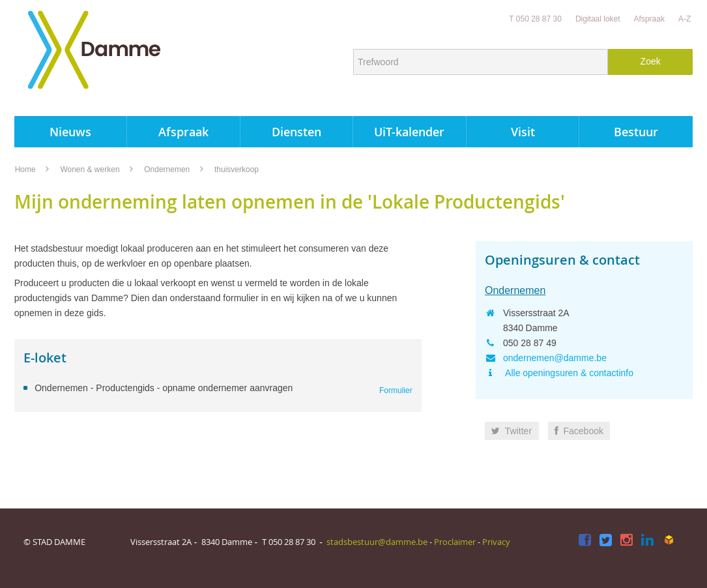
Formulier (396, 390)
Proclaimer (455, 542)
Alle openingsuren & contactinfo (568, 373)
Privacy (496, 542)
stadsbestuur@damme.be (377, 542)
